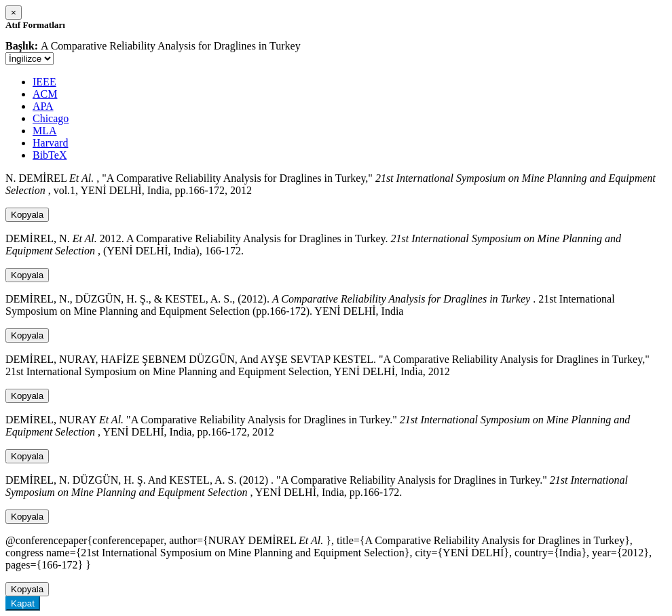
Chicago (51, 118)
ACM (45, 94)
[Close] (14, 13)
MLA (45, 131)
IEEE (44, 82)
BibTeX (50, 155)
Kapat (23, 603)
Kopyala (27, 215)
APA (43, 106)
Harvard (50, 143)
